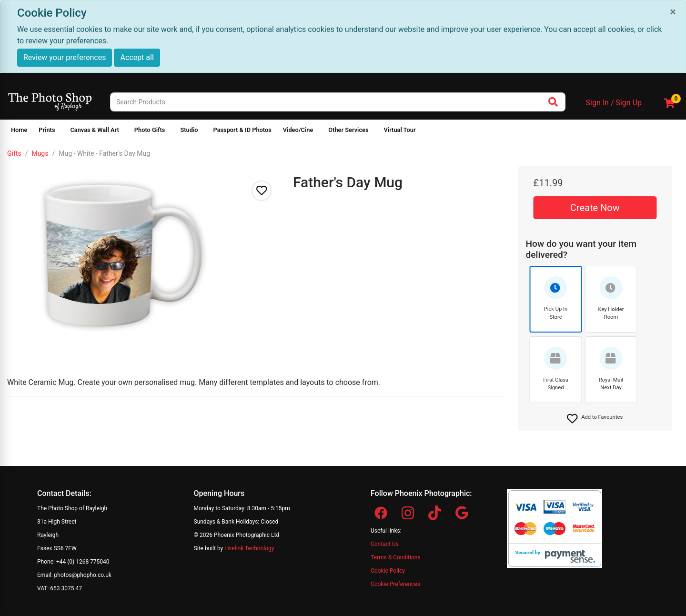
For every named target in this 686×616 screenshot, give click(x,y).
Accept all (137, 57)
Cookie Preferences (395, 584)
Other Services (348, 130)
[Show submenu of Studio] (203, 132)
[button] (595, 419)
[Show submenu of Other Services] (374, 132)
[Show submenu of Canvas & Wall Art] (125, 132)
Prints (47, 130)
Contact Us (385, 544)
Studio (189, 130)
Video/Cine (298, 130)
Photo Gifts (150, 130)
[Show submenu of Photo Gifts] (171, 132)
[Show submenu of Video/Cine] (319, 132)
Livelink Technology (249, 548)
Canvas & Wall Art (94, 130)
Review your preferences (65, 57)
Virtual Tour (400, 130)
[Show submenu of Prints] (61, 132)
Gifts (14, 153)
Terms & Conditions (396, 557)
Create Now (595, 208)
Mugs (40, 153)
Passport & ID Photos (242, 130)
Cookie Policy (388, 571)
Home (19, 130)
